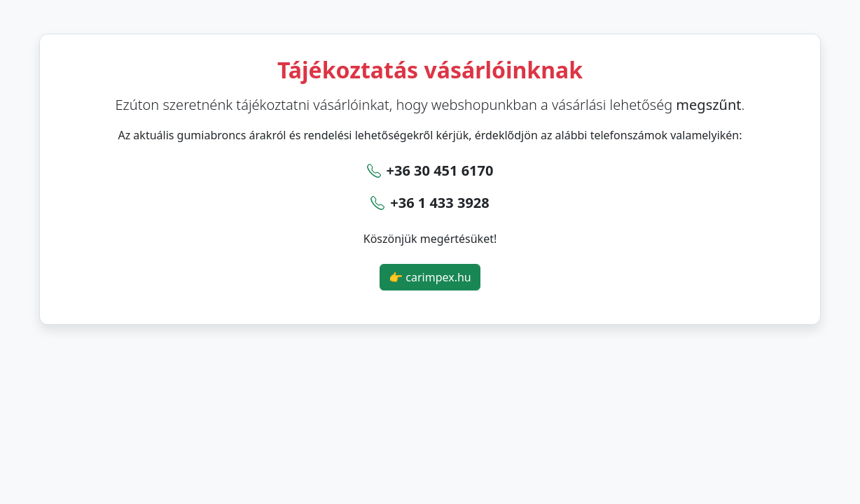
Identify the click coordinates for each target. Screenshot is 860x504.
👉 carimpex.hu (430, 277)
